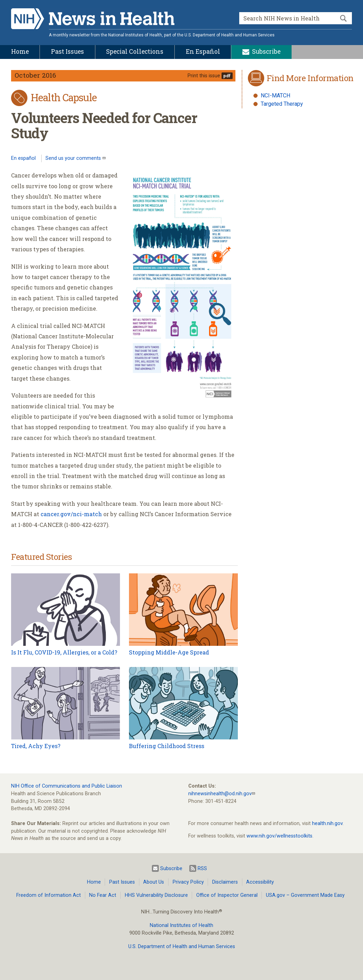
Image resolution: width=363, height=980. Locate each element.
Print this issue (204, 76)
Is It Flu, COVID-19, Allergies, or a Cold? (64, 652)
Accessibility (260, 882)
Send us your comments (74, 158)
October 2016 (35, 75)
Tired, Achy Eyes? (36, 746)
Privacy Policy (188, 882)
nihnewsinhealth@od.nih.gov (220, 794)
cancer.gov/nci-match (71, 514)
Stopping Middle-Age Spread (169, 652)
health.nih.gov (327, 823)
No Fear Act (103, 895)
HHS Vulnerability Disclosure (156, 895)
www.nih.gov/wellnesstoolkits (279, 836)
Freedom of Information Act (49, 895)
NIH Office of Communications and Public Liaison (67, 786)
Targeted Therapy (282, 104)
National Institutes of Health (181, 925)
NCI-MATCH (275, 96)
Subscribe (167, 868)
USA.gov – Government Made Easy (305, 895)
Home (94, 882)
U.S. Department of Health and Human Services (182, 947)
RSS (198, 868)
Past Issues (122, 882)
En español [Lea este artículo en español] (23, 158)
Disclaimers (225, 882)
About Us (154, 882)
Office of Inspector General (227, 895)
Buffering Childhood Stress (167, 746)
